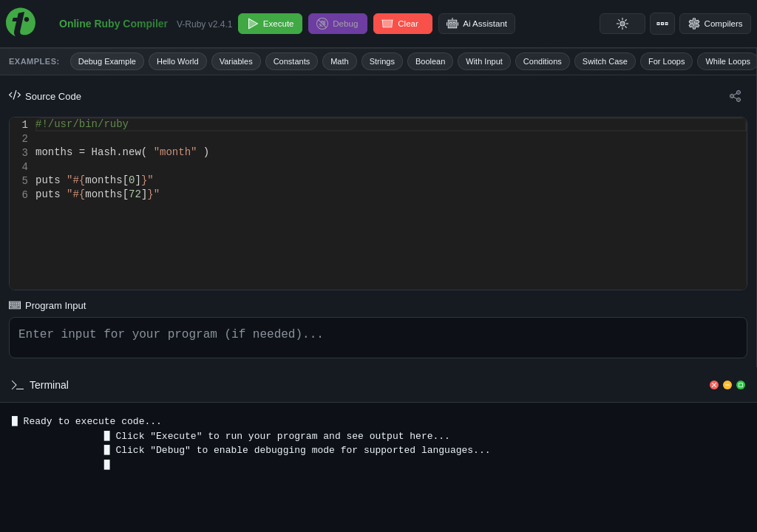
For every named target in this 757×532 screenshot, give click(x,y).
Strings (382, 61)
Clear (408, 24)
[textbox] (36, 118)
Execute (272, 24)
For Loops (667, 61)
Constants (292, 61)
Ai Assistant (485, 24)
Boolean (430, 61)
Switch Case (605, 61)
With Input (484, 61)
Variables (236, 61)
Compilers (713, 24)
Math (339, 61)
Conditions (543, 61)
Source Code (45, 96)
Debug (343, 24)
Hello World (178, 61)
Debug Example (107, 61)
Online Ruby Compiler (113, 24)
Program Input (47, 302)
